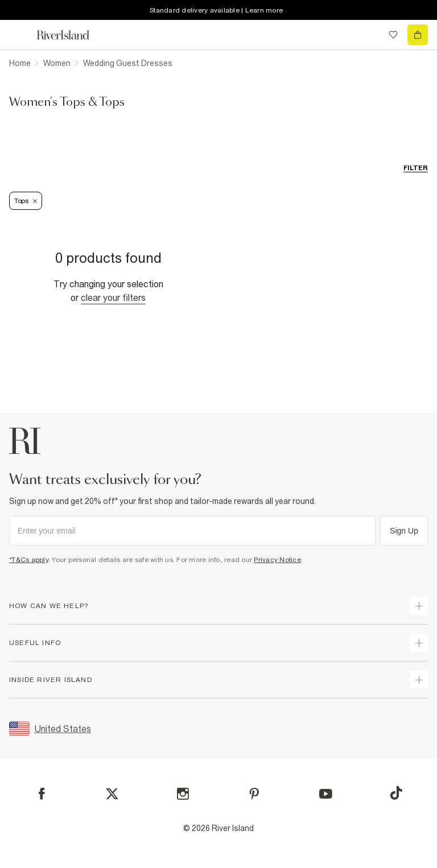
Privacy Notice (277, 560)
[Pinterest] (254, 794)
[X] (112, 794)
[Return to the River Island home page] (71, 35)
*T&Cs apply (29, 560)
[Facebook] (42, 794)
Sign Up (404, 531)
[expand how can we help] (419, 606)
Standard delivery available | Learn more (216, 10)
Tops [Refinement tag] (26, 201)
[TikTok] (396, 793)
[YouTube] (326, 794)
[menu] (19, 35)
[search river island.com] (370, 35)
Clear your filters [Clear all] (113, 297)
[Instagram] (183, 794)
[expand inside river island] (419, 680)
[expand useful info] (419, 643)
